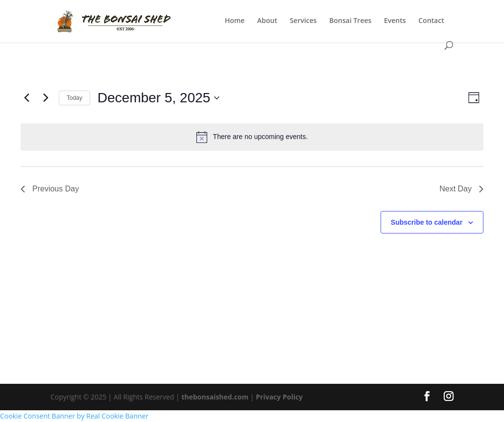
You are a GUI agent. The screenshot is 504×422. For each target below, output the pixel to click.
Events (395, 21)
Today (74, 98)
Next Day (461, 189)
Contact (431, 21)
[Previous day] (26, 98)
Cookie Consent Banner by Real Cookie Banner (74, 416)
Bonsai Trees (350, 21)
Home (235, 21)
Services (303, 21)
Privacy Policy (279, 397)
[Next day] (46, 98)
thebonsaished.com (215, 397)
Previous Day (50, 189)
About (267, 21)
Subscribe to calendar (427, 222)
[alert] (252, 137)
